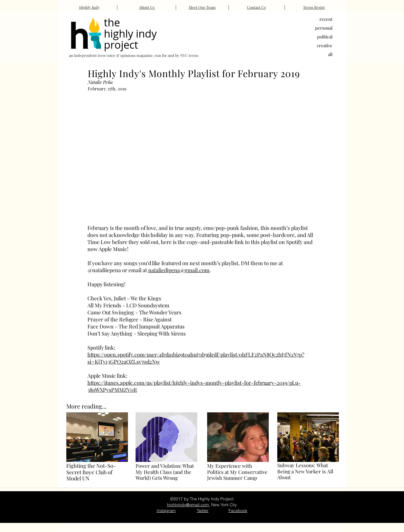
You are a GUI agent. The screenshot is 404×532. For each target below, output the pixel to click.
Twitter (203, 511)
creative (325, 45)
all (330, 54)
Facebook (238, 511)
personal (324, 28)
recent (326, 19)
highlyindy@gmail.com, (189, 505)
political (325, 37)
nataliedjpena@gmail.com (179, 270)
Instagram (166, 511)
